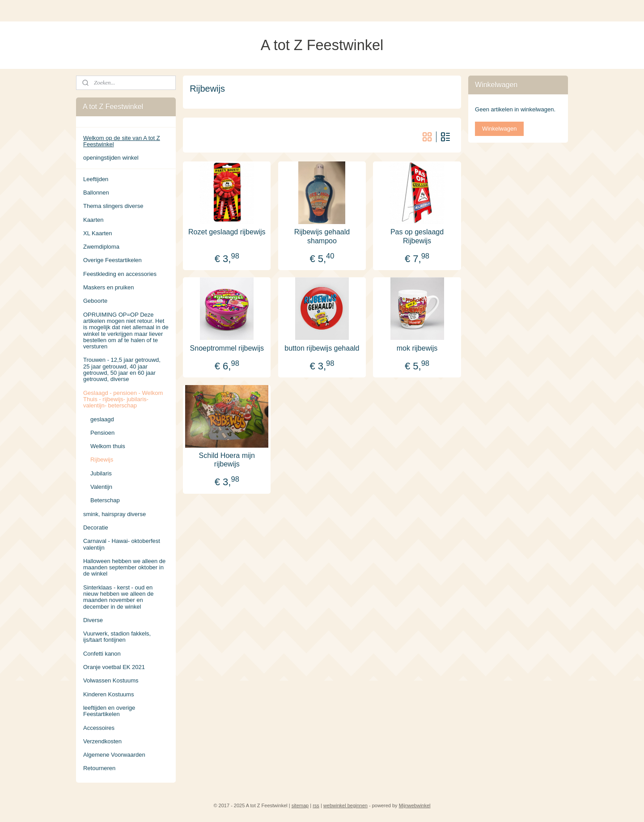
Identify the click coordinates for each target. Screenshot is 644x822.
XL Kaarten (98, 233)
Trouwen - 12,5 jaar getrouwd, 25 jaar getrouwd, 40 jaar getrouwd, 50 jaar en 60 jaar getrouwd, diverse (122, 369)
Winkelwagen (499, 129)
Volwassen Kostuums (111, 680)
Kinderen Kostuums (108, 694)
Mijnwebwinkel (415, 805)
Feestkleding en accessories (120, 274)
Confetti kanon (102, 654)
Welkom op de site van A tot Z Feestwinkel (122, 141)
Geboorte (95, 301)
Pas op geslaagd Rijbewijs (417, 236)
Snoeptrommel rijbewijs (227, 348)
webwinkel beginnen (345, 805)
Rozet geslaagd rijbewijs (227, 232)
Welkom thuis (108, 446)
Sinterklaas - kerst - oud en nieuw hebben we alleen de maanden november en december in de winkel (119, 597)
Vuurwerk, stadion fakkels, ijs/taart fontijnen (117, 637)
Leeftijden (96, 179)
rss (316, 805)
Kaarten (93, 220)
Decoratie (96, 528)
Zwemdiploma (101, 247)
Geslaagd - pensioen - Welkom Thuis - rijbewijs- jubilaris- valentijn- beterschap (123, 399)
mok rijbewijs (417, 348)
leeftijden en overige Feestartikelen (109, 711)
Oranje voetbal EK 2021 (114, 667)
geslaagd (102, 419)
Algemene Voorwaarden (114, 755)
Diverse (93, 620)
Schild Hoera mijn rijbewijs (227, 459)
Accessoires (99, 728)
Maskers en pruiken (108, 287)
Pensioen (102, 433)
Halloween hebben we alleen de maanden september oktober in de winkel (124, 568)
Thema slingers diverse (113, 206)
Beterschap (105, 500)
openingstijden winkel (111, 158)
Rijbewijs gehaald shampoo (322, 236)
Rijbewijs (102, 460)
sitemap (300, 805)
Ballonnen (96, 193)
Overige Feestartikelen (112, 260)
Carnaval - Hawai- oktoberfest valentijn (122, 544)
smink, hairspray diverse (114, 514)
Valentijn (101, 487)
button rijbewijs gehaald (322, 348)
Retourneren (99, 768)
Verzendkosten (102, 741)
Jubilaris (101, 473)
